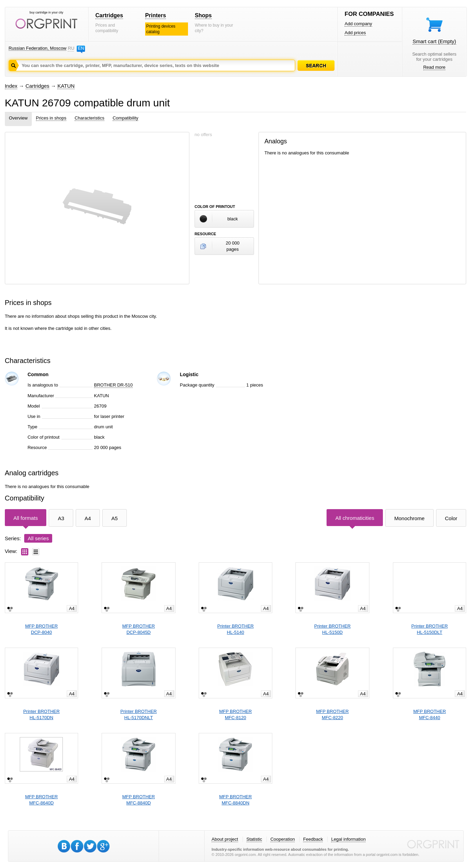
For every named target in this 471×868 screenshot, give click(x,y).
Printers (156, 15)
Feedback (313, 839)
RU (71, 48)
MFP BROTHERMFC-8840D (139, 800)
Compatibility (125, 118)
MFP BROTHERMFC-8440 (430, 714)
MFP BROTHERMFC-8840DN (235, 800)
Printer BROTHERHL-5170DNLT (138, 714)
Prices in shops (51, 118)
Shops (203, 15)
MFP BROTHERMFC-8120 (235, 714)
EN (81, 48)
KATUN (66, 86)
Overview (18, 118)
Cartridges (109, 15)
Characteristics (90, 118)
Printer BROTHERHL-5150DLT (429, 629)
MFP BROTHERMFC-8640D (41, 800)
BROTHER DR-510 (113, 385)
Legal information (348, 839)
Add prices (355, 33)
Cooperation (282, 839)
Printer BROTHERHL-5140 (235, 629)
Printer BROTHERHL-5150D (332, 629)
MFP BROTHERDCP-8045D (139, 629)
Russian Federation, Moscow (38, 48)
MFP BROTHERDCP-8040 (41, 629)
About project (225, 839)
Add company (358, 24)
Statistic (254, 839)
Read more (434, 67)
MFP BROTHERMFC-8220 (332, 714)
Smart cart (434, 41)
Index (11, 86)
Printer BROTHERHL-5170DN (41, 714)
